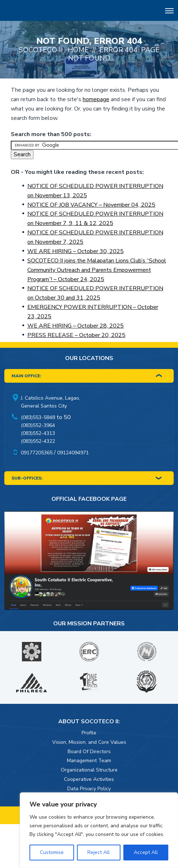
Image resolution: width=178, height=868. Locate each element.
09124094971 (73, 453)
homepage (96, 99)
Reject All (99, 852)
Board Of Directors (89, 752)
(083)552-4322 (38, 441)
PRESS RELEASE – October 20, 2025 (76, 335)
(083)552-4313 (38, 433)
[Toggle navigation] (169, 12)
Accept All (146, 852)
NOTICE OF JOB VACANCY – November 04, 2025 (91, 205)
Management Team (89, 761)
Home (78, 50)
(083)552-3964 (38, 425)
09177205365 (37, 453)
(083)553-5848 (38, 417)
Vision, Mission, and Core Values (89, 742)
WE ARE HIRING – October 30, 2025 (76, 251)
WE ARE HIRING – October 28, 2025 (76, 326)
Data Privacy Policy (89, 789)
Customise (52, 852)
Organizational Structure (89, 770)
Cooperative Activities (89, 779)
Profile (89, 733)
